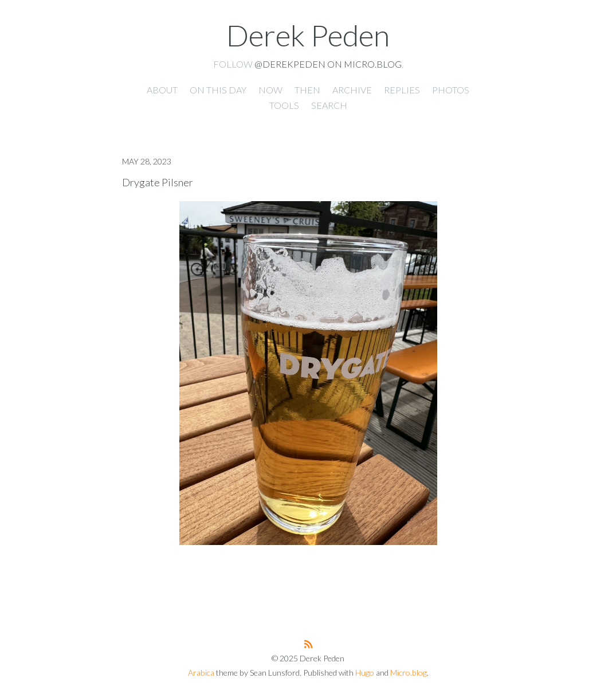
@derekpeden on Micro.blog (328, 64)
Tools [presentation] (284, 105)
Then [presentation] (307, 90)
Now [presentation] (270, 90)
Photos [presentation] (451, 90)
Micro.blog (409, 673)
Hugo (365, 673)
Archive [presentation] (352, 90)
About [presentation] (162, 90)
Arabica (201, 673)
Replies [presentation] (402, 90)
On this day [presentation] (218, 90)
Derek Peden (308, 35)
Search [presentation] (329, 105)
